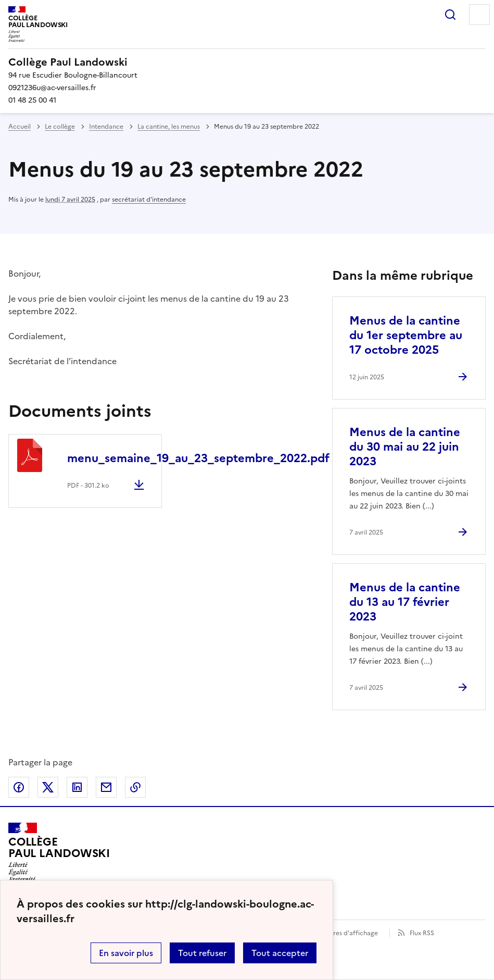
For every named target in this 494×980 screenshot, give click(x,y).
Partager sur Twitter (48, 787)
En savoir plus (126, 953)
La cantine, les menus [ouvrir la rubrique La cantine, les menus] (169, 127)
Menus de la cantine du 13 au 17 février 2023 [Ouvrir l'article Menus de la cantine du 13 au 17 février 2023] (405, 602)
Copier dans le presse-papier (135, 787)
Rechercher (450, 15)
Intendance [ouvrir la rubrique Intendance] (106, 127)
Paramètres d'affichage (343, 933)
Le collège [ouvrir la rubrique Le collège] (60, 127)
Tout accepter (280, 953)
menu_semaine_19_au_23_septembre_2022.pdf (198, 458)
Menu (479, 15)
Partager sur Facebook (19, 787)
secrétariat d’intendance (149, 200)
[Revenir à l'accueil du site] (59, 852)
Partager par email (106, 787)
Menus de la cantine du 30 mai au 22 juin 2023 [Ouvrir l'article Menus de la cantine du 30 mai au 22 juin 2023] (405, 447)
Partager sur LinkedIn (77, 787)
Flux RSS (422, 933)
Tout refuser (202, 953)
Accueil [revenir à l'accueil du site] (20, 127)
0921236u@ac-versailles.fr (52, 88)
